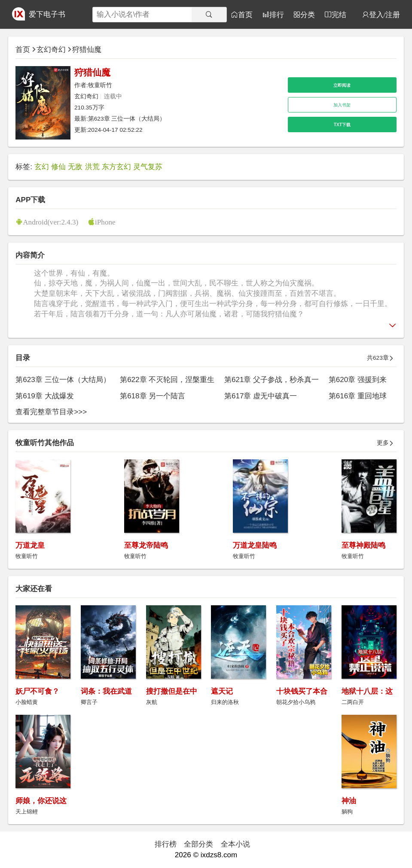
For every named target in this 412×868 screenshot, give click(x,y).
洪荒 (92, 167)
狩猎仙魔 (87, 50)
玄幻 (42, 167)
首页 (245, 14)
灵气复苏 (148, 167)
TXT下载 (342, 125)
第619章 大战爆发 (44, 396)
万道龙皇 (30, 545)
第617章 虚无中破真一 (261, 396)
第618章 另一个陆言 (153, 396)
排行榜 (166, 844)
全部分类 (198, 844)
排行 (277, 14)
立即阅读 (342, 85)
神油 (349, 801)
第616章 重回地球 (358, 396)
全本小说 (235, 844)
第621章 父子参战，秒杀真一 (272, 380)
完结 (339, 14)
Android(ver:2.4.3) (50, 222)
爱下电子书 (47, 14)
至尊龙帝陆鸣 (146, 545)
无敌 (75, 167)
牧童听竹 (100, 85)
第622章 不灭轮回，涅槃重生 (167, 380)
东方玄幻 (116, 167)
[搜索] (209, 15)
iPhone (105, 222)
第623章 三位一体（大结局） (127, 119)
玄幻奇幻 (51, 50)
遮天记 (222, 691)
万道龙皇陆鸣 (255, 545)
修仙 (58, 167)
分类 (308, 14)
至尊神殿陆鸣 (363, 545)
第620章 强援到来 (358, 380)
